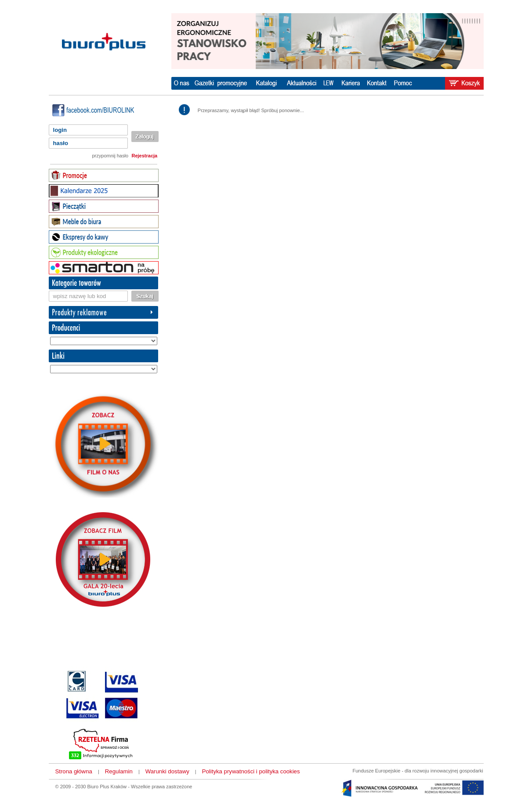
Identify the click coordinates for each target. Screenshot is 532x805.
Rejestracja (145, 156)
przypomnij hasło (110, 156)
